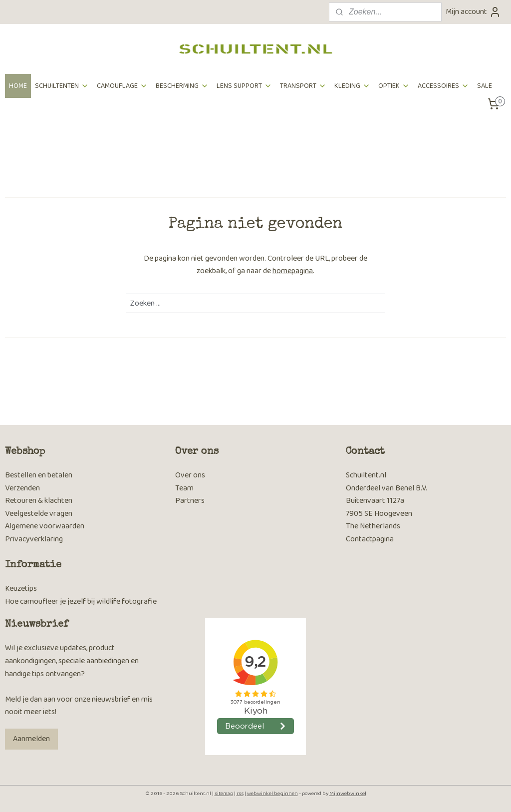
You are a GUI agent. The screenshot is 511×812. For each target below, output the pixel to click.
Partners (190, 501)
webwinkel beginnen (272, 794)
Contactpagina (370, 539)
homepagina (293, 271)
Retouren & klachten (39, 501)
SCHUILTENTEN (62, 86)
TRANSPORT (303, 86)
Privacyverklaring (34, 539)
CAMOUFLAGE (122, 86)
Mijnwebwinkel (348, 794)
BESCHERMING (182, 86)
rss (240, 794)
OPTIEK (394, 86)
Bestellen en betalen (39, 475)
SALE (485, 86)
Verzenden (22, 488)
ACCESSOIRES (443, 86)
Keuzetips (21, 589)
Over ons (190, 475)
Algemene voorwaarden (45, 526)
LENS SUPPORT (244, 86)
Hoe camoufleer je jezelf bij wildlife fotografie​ (81, 602)
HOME (18, 86)
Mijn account (473, 12)
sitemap (224, 794)
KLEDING (352, 86)
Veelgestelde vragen (39, 514)
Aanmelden (31, 739)
